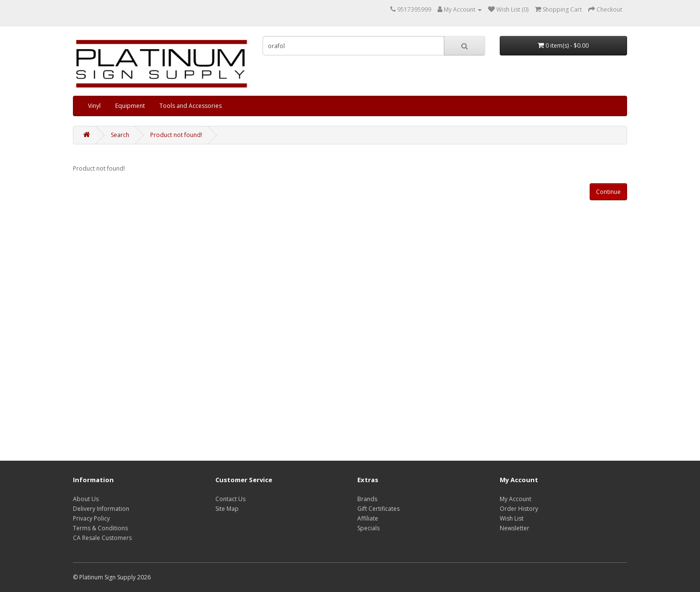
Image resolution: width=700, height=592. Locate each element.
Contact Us (230, 499)
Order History (519, 509)
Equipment (130, 106)
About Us (86, 499)
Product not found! (176, 135)
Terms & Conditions (100, 528)
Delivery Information (101, 509)
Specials (368, 528)
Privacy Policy (91, 518)
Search (120, 135)
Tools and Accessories (191, 106)
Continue (608, 192)
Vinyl (94, 106)
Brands (367, 499)
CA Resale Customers (102, 538)
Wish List (512, 518)
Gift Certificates (378, 509)
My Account (516, 499)
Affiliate (368, 518)
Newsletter (515, 528)
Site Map (227, 509)
